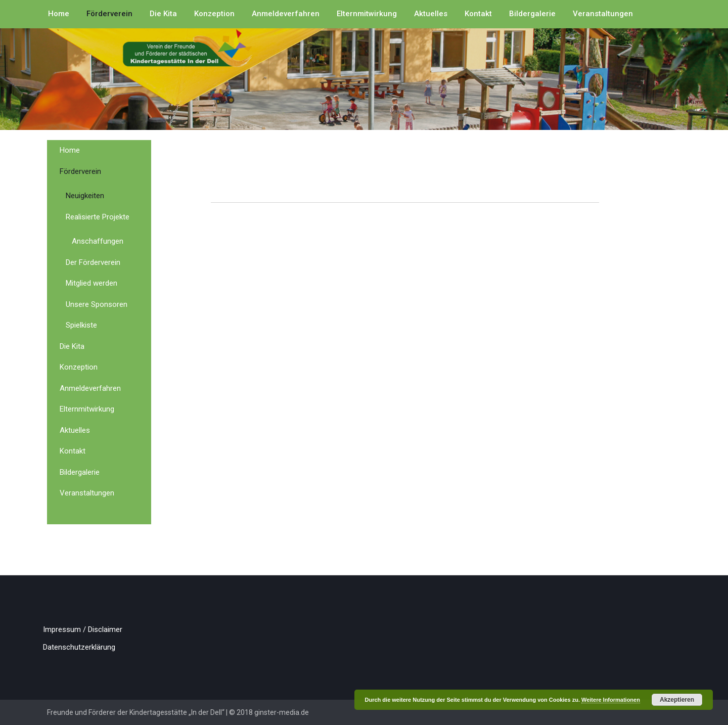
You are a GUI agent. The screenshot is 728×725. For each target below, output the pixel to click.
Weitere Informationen (611, 700)
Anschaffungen (98, 241)
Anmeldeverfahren (286, 14)
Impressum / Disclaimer (83, 629)
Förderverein (109, 14)
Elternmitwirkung (367, 14)
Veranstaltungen (603, 14)
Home (59, 14)
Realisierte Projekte (98, 217)
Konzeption (214, 14)
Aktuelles (431, 14)
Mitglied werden (92, 283)
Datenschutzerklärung (79, 647)
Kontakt (478, 14)
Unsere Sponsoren (97, 304)
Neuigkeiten (85, 196)
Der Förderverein (93, 262)
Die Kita (163, 14)
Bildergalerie (532, 14)
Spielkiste (81, 325)
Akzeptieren (677, 700)
